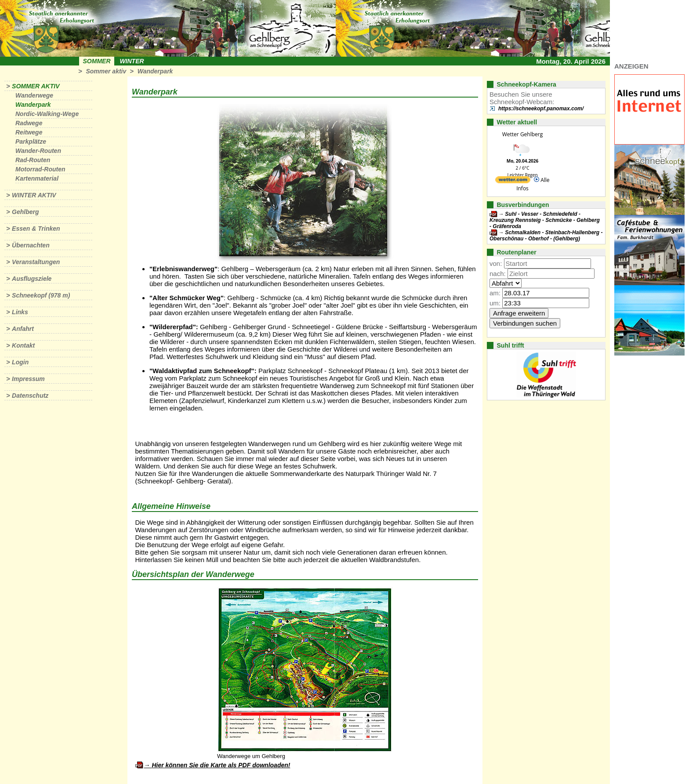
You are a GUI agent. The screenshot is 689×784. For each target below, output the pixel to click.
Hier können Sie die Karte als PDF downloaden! (221, 765)
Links (20, 312)
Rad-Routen (33, 160)
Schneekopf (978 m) (41, 295)
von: (496, 263)
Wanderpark (155, 71)
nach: (498, 274)
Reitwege (29, 132)
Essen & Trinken (36, 229)
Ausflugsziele (32, 279)
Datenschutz (30, 396)
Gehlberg (25, 212)
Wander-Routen (38, 151)
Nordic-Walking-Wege (47, 114)
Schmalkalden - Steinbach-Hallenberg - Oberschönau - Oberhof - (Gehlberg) (546, 236)
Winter (132, 61)
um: (495, 303)
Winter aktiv (34, 195)
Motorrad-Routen (40, 169)
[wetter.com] (513, 181)
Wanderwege (34, 95)
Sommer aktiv (106, 71)
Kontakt (23, 345)
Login (20, 362)
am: (495, 293)
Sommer (97, 61)
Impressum (28, 379)
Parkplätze (31, 142)
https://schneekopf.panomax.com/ (541, 109)
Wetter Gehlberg (522, 134)
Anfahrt (23, 329)
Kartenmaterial (37, 178)
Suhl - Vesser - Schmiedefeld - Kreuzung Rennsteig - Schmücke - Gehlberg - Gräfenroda (545, 220)
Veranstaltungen (36, 262)
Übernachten (31, 245)
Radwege (29, 123)
